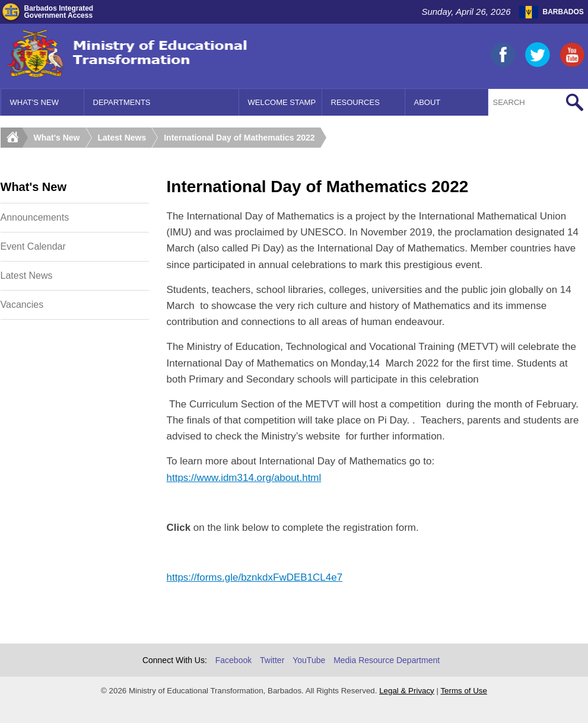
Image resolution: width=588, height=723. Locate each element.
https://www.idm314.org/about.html (244, 478)
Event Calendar (33, 246)
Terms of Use (464, 691)
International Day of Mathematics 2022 (239, 138)
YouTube (309, 660)
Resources (355, 102)
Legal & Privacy (407, 691)
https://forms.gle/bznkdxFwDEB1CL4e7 (255, 577)
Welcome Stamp (282, 102)
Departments (122, 102)
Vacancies (22, 305)
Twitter (272, 660)
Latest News (122, 138)
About (428, 102)
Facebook (233, 660)
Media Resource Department (387, 660)
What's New (34, 102)
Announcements (35, 217)
